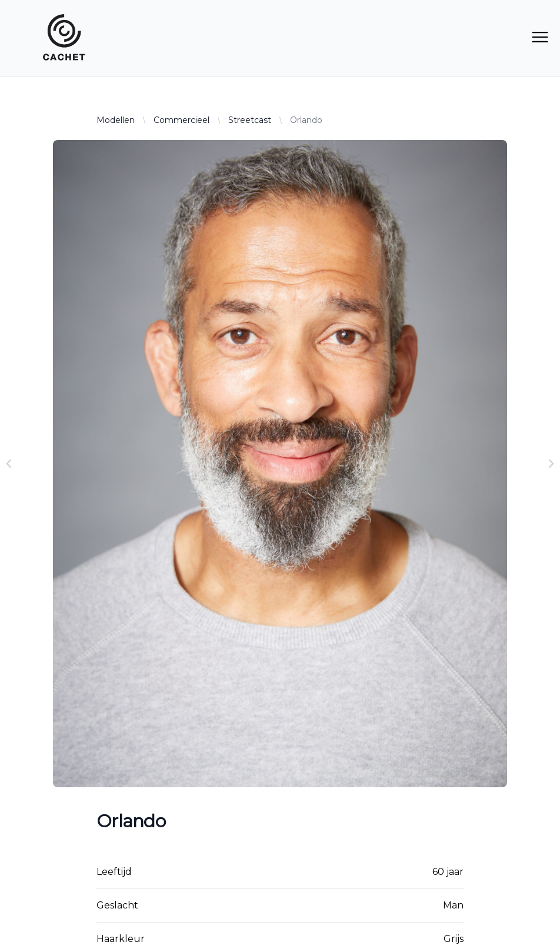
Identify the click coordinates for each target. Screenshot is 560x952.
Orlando (306, 120)
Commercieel (181, 120)
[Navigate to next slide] (551, 464)
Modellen (116, 120)
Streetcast (250, 120)
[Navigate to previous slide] (9, 464)
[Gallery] (280, 464)
